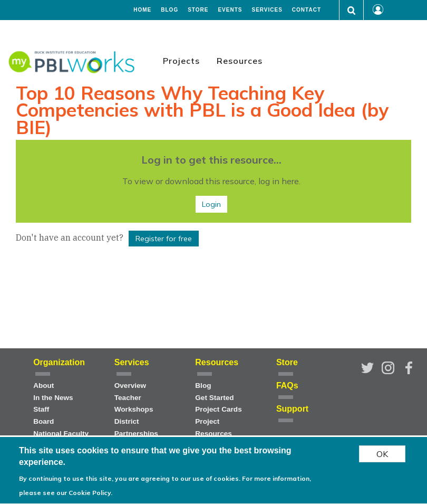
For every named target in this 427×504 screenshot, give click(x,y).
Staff (41, 409)
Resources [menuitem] (240, 61)
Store (198, 10)
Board (43, 421)
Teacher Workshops (134, 404)
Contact (307, 10)
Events (230, 10)
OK (382, 457)
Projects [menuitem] (181, 61)
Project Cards (218, 409)
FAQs (287, 386)
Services (267, 10)
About (43, 386)
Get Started (214, 398)
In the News (53, 398)
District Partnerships (136, 427)
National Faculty (61, 434)
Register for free (164, 239)
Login (211, 204)
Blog (169, 10)
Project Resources (213, 427)
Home (142, 10)
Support (292, 409)
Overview (130, 386)
